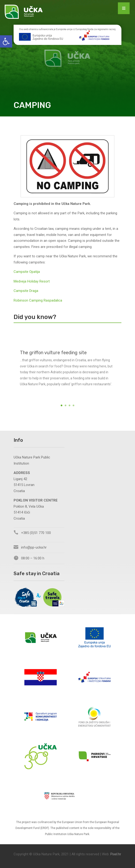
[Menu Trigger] (124, 8)
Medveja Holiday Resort (32, 281)
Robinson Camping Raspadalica (38, 300)
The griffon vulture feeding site (53, 358)
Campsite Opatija (27, 272)
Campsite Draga (26, 291)
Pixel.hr (116, 854)
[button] (6, 41)
